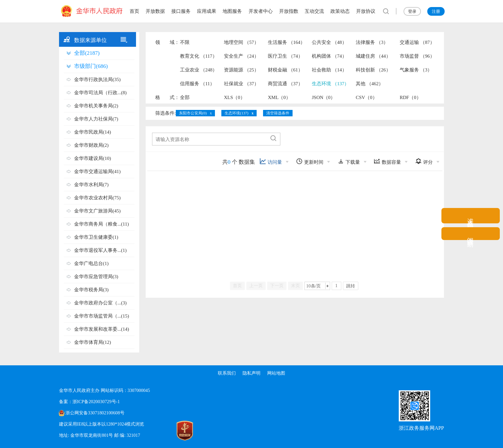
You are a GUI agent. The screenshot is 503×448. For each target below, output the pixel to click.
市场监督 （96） (417, 56)
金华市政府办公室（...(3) (100, 303)
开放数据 (155, 11)
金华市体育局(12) (93, 342)
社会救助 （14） (329, 70)
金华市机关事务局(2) (96, 106)
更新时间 (310, 161)
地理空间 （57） (241, 42)
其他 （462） (370, 84)
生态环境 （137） (330, 84)
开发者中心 (261, 11)
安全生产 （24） (241, 56)
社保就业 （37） (241, 84)
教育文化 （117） (199, 56)
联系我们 (226, 373)
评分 (424, 161)
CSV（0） (367, 97)
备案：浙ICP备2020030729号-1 (89, 402)
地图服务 (232, 11)
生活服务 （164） (286, 42)
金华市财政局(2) (91, 145)
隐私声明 (251, 373)
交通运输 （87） (417, 42)
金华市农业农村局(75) (97, 198)
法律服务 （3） (372, 42)
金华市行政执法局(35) (97, 79)
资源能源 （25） (241, 70)
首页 (134, 11)
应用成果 (207, 11)
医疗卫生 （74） (285, 56)
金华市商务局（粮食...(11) (102, 224)
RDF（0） (410, 97)
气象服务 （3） (416, 70)
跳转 (351, 286)
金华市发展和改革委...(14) (102, 329)
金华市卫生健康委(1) (96, 237)
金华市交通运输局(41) (97, 171)
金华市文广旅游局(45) (97, 211)
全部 (185, 97)
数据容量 (387, 161)
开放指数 (289, 11)
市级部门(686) (91, 66)
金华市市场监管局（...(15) (102, 316)
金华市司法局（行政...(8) (100, 93)
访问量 (271, 161)
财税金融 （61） (285, 70)
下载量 (349, 161)
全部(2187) (87, 53)
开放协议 (366, 11)
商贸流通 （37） (285, 84)
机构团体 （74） (329, 56)
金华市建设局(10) (93, 158)
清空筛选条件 (278, 113)
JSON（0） (324, 97)
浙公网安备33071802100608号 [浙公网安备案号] (95, 413)
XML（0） (279, 97)
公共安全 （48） (329, 42)
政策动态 (340, 11)
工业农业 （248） (199, 70)
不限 (185, 42)
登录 (412, 11)
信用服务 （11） (197, 84)
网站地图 (277, 373)
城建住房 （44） (373, 56)
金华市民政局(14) (93, 132)
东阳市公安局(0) (193, 113)
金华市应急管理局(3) (96, 277)
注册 (436, 11)
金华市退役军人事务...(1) (100, 250)
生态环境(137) (236, 113)
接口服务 (181, 11)
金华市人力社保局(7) (96, 119)
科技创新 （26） (373, 70)
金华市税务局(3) (91, 290)
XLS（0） (234, 97)
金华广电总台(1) (91, 263)
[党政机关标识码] (155, 431)
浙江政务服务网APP (421, 428)
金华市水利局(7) (91, 185)
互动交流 (314, 11)
